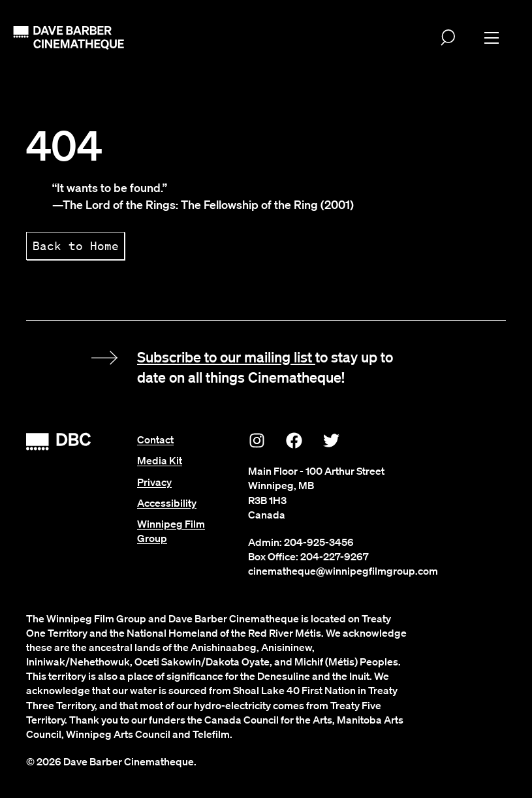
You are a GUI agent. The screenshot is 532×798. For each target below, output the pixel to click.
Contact (155, 439)
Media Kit (160, 460)
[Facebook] (294, 440)
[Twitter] (332, 440)
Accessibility (167, 503)
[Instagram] (257, 440)
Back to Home (76, 246)
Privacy (154, 482)
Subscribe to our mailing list (226, 357)
